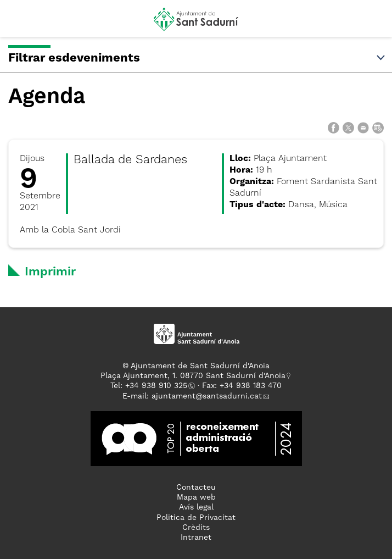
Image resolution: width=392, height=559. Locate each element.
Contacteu (196, 488)
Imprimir (50, 272)
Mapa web (196, 497)
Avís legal (196, 507)
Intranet (196, 538)
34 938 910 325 (158, 386)
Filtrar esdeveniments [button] (197, 58)
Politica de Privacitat (196, 518)
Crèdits (196, 528)
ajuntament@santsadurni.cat (207, 396)
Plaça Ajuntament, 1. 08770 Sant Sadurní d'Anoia (193, 376)
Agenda (47, 97)
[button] (18, 23)
